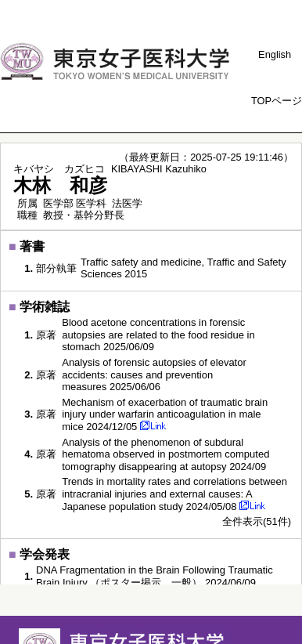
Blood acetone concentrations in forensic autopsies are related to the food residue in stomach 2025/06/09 (158, 335)
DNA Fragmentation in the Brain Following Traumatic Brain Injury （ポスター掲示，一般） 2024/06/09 (155, 576)
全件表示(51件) (257, 521)
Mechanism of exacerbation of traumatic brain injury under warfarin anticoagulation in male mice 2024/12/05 (165, 414)
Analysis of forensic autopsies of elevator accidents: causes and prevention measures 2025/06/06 (154, 374)
